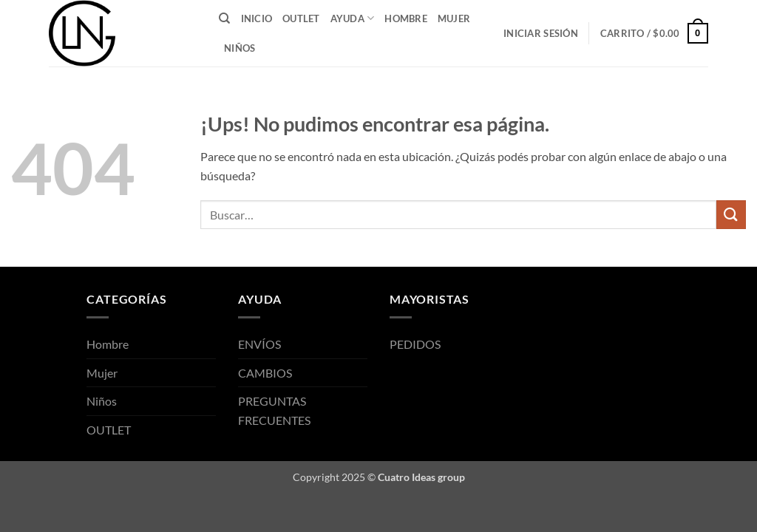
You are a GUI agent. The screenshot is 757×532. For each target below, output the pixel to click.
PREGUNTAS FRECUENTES (274, 410)
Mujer (454, 18)
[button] (541, 33)
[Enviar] (731, 215)
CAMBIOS (265, 373)
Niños (240, 48)
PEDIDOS (415, 344)
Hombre (406, 18)
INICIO (257, 18)
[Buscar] (224, 18)
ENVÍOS (259, 344)
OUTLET (301, 18)
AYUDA (353, 18)
